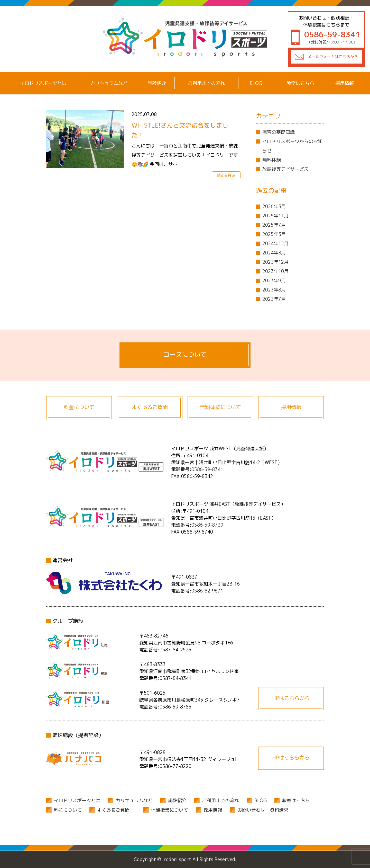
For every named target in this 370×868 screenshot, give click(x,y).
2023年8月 (274, 290)
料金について (79, 407)
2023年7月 (274, 299)
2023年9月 (274, 281)
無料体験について (220, 407)
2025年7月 (274, 225)
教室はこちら (300, 83)
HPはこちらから (291, 698)
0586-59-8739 (207, 525)
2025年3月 (274, 234)
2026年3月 (274, 206)
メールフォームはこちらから (333, 57)
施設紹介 (157, 83)
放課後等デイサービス (285, 169)
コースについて (185, 355)
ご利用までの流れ (206, 83)
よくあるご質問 (150, 407)
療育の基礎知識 (279, 132)
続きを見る (226, 175)
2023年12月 (275, 262)
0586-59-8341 (207, 469)
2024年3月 (274, 253)
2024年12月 (275, 243)
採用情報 (345, 83)
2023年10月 (275, 271)
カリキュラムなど (109, 83)
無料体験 (272, 160)
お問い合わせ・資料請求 (263, 810)
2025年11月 (275, 216)
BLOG (256, 83)
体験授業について (170, 810)
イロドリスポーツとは (43, 83)
